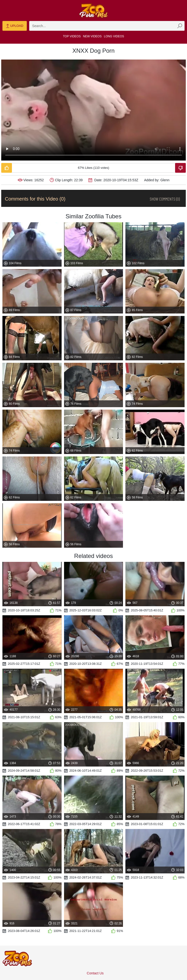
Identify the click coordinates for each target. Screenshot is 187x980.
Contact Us (95, 973)
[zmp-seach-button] (180, 26)
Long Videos (114, 36)
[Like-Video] (7, 168)
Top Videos (72, 36)
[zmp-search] (107, 26)
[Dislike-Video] (180, 168)
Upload (14, 26)
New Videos (92, 36)
